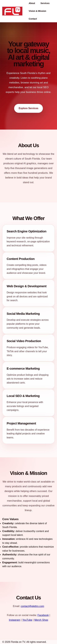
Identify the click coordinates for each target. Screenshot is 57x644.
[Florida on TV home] (12, 11)
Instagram (15, 620)
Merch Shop (41, 620)
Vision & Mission (37, 11)
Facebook (43, 615)
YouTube (27, 620)
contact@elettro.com (32, 606)
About (32, 3)
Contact (33, 19)
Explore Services (28, 108)
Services (45, 3)
